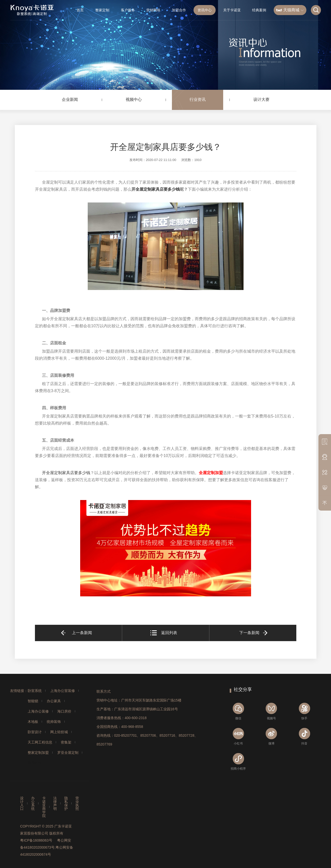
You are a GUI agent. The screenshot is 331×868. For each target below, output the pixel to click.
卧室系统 (35, 691)
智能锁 (33, 701)
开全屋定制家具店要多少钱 (156, 189)
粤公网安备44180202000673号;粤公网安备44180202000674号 (47, 847)
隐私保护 (66, 803)
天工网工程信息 (40, 742)
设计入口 (22, 803)
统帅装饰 (54, 722)
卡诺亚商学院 (44, 807)
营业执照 (77, 803)
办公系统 (33, 803)
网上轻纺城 (59, 732)
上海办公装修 (38, 711)
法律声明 (55, 803)
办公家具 (54, 701)
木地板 (33, 722)
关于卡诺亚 (232, 10)
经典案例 (259, 10)
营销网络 (153, 10)
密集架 (66, 742)
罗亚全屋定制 (68, 753)
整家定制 (102, 10)
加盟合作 (179, 10)
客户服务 (128, 10)
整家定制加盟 (38, 753)
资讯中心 (205, 10)
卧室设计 (35, 732)
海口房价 (64, 711)
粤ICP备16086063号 (36, 840)
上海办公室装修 (63, 691)
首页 (80, 10)
